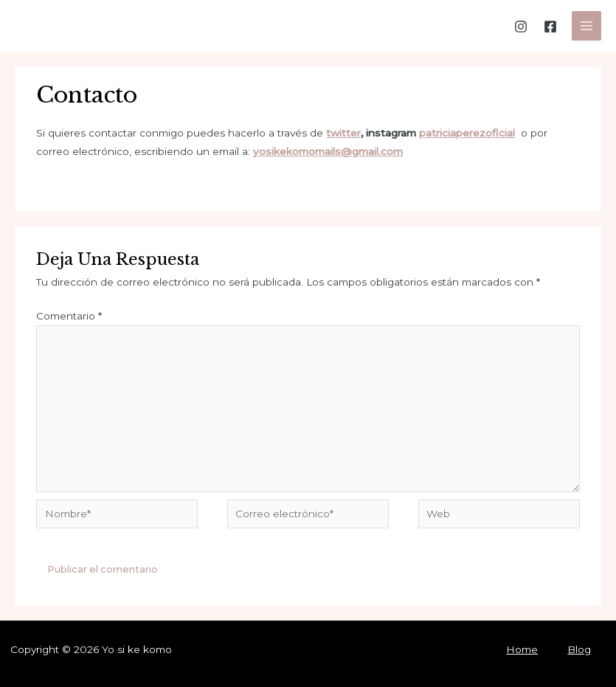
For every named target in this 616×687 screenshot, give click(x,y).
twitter (343, 133)
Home (522, 649)
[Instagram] (521, 27)
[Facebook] (550, 27)
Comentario (69, 316)
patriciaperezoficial (467, 133)
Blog (579, 649)
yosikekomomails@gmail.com (328, 151)
